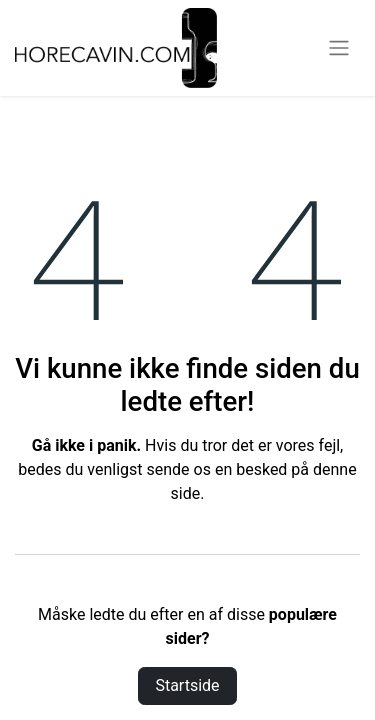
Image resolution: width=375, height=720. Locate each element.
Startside (187, 685)
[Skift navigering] (339, 48)
